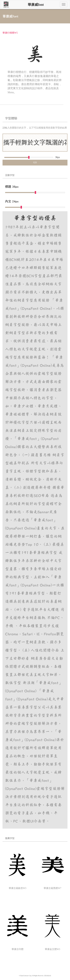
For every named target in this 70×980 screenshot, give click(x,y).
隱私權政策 (48, 976)
